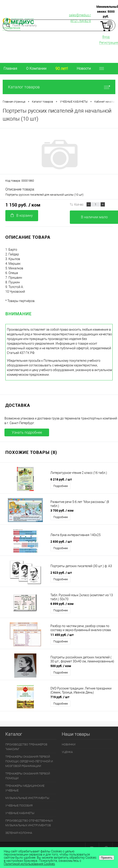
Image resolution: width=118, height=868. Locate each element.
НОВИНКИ (69, 744)
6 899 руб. (62, 604)
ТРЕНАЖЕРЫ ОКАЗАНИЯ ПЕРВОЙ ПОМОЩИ (28, 776)
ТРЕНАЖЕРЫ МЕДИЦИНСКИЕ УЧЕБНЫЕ (25, 788)
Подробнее (61, 486)
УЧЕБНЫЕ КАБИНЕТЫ (20, 813)
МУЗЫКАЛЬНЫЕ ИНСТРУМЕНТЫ (27, 798)
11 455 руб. (62, 635)
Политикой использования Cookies (29, 864)
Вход (106, 37)
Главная (10, 69)
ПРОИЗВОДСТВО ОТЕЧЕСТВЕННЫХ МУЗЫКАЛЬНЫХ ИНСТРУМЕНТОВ (29, 823)
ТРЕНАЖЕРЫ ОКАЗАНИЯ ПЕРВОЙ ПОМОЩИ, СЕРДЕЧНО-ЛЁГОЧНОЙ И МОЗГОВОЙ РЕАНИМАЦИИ (29, 761)
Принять (107, 858)
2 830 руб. (61, 541)
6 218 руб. (61, 479)
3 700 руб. (62, 510)
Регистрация (109, 43)
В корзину (22, 216)
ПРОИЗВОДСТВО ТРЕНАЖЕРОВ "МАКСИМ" (26, 747)
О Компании (36, 69)
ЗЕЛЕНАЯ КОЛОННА (19, 833)
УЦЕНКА (67, 752)
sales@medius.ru (81, 15)
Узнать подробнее (27, 432)
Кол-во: (79, 204)
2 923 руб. (61, 573)
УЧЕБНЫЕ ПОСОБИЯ (19, 805)
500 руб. (61, 666)
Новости (84, 69)
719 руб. (60, 697)
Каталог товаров (59, 87)
